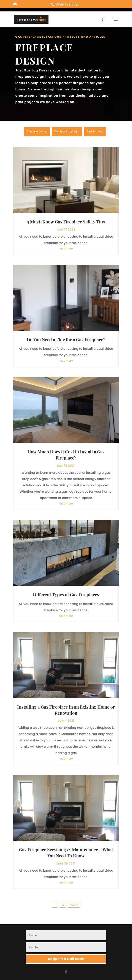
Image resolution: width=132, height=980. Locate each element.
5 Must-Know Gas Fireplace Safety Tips (66, 220)
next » (74, 903)
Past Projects (95, 131)
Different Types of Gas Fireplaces (66, 593)
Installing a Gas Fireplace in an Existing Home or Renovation (66, 709)
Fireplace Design (37, 131)
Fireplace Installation (67, 131)
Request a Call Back (66, 958)
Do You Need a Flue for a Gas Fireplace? (66, 338)
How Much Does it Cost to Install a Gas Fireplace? (66, 454)
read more (66, 247)
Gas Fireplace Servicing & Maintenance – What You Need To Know (66, 852)
